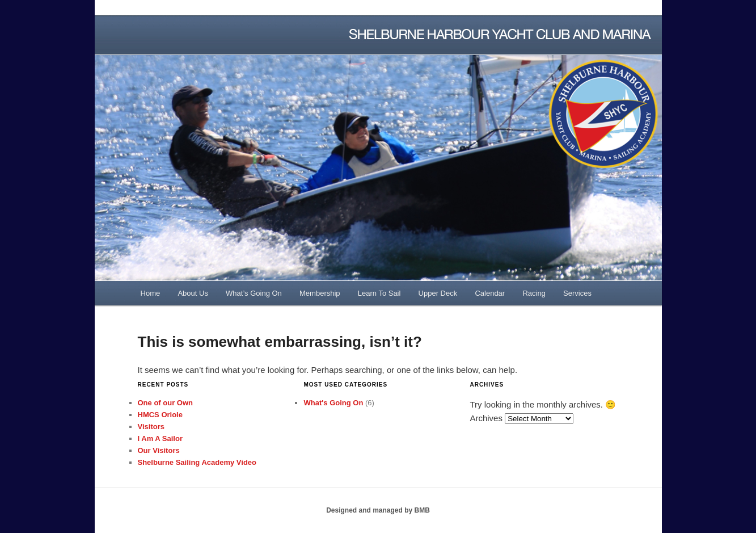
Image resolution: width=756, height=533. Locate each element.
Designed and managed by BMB (378, 510)
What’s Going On (254, 293)
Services (577, 293)
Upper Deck (438, 293)
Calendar (490, 293)
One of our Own (166, 403)
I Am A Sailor (160, 438)
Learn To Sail (379, 293)
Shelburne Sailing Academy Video (197, 462)
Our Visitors (159, 450)
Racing (534, 293)
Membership (320, 293)
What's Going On (333, 403)
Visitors (151, 427)
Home (151, 293)
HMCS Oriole (160, 415)
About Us (193, 293)
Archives (486, 418)
